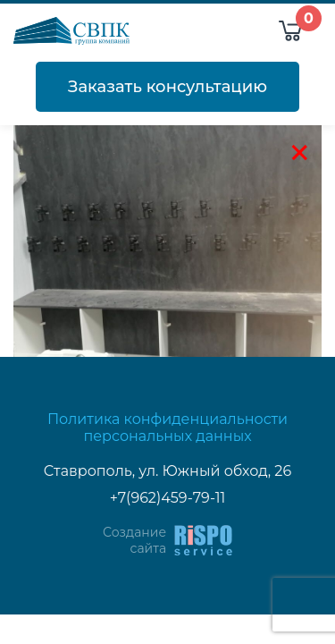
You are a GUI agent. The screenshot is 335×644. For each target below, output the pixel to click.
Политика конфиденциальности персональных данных (167, 428)
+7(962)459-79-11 (168, 498)
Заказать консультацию (167, 87)
